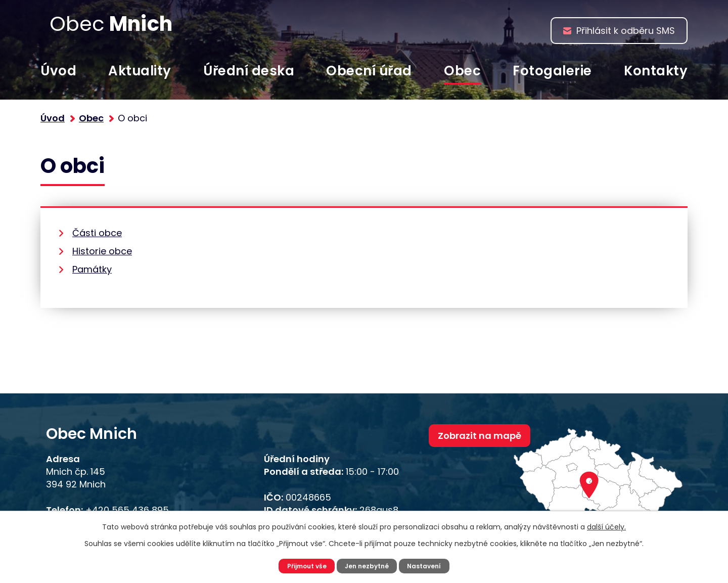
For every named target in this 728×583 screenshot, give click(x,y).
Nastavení (430, 565)
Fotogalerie (552, 71)
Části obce (97, 233)
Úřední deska (249, 71)
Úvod (58, 71)
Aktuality (140, 71)
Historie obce (102, 251)
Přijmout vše (302, 565)
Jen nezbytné (368, 565)
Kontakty (656, 71)
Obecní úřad (369, 71)
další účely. (606, 525)
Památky (92, 269)
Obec (462, 71)
